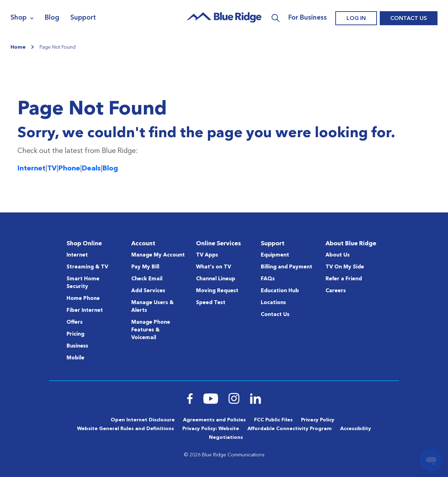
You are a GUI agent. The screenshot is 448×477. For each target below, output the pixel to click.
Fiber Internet (85, 311)
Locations (273, 303)
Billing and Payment (286, 267)
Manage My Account (158, 255)
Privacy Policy (318, 420)
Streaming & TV (87, 267)
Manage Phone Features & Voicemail (151, 330)
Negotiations (226, 437)
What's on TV (213, 267)
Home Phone (83, 299)
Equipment (275, 255)
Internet (31, 169)
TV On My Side (345, 267)
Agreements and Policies (214, 420)
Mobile (75, 358)
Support (83, 18)
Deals (91, 169)
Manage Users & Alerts (152, 307)
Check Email (147, 279)
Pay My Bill (145, 267)
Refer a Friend (344, 279)
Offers (75, 322)
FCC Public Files (273, 420)
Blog (52, 18)
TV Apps (207, 255)
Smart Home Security (83, 283)
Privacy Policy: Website (211, 429)
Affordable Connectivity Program (290, 429)
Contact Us (409, 19)
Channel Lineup (216, 279)
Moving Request (217, 291)
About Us (338, 255)
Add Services (148, 291)
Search (276, 18)
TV (52, 169)
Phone (69, 169)
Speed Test (211, 303)
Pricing (75, 334)
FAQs (268, 279)
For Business (308, 18)
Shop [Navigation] (19, 18)
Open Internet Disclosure (143, 420)
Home (18, 47)
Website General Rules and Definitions (125, 429)
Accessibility (356, 429)
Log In (356, 19)
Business (77, 346)
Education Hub (280, 291)
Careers (336, 291)
